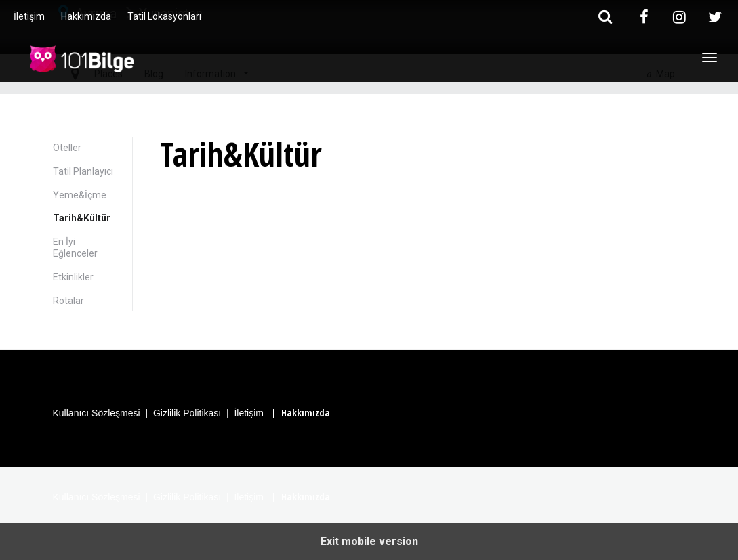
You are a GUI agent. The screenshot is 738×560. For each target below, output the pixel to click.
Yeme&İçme (80, 195)
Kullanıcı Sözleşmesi (97, 413)
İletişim (29, 16)
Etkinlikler (73, 277)
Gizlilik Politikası (187, 413)
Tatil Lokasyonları (164, 16)
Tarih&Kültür (82, 218)
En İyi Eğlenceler (75, 247)
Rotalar (68, 301)
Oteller (67, 148)
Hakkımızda (86, 16)
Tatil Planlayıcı (83, 171)
